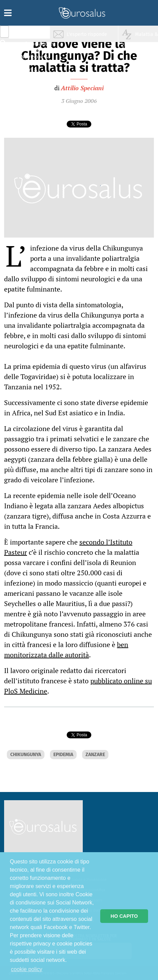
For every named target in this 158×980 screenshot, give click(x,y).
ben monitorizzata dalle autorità (66, 650)
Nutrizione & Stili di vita (35, 59)
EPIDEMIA (63, 755)
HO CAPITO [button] (124, 916)
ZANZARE (95, 755)
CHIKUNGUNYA (26, 755)
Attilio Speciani (82, 88)
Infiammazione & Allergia (36, 46)
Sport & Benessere (32, 72)
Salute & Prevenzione (34, 33)
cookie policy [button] (27, 969)
